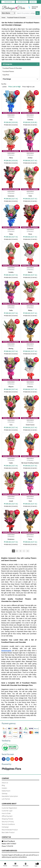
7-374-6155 (10, 846)
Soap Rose (6, 75)
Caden (11, 463)
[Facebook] (4, 759)
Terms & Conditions (8, 824)
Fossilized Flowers (8, 71)
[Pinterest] (16, 759)
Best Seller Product (22, 2)
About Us (5, 783)
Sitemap (5, 793)
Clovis (30, 234)
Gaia (11, 120)
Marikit (30, 272)
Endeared (30, 349)
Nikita (11, 158)
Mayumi (11, 387)
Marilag (11, 349)
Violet (30, 196)
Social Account (8, 754)
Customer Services (9, 851)
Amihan (30, 158)
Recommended (8, 2)
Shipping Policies (7, 819)
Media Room (6, 791)
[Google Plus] (21, 759)
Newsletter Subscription (10, 796)
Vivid (30, 501)
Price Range (7, 79)
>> (28, 551)
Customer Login (7, 811)
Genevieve (11, 196)
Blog (3, 785)
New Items (33, 2)
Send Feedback (8, 841)
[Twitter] (8, 759)
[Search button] (38, 13)
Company (5, 778)
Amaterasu (11, 539)
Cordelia (11, 272)
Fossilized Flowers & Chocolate (16, 18)
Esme (30, 539)
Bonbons (30, 387)
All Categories (7, 64)
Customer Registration (9, 808)
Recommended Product (10, 830)
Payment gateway (9, 723)
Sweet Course (30, 425)
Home (3, 18)
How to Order (6, 813)
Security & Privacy (8, 822)
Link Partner (6, 799)
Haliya (11, 234)
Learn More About (9, 804)
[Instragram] (12, 759)
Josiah (11, 501)
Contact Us (6, 837)
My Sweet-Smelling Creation (30, 463)
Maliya (30, 310)
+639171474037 (11, 844)
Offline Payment (7, 816)
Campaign (5, 827)
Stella (11, 310)
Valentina (30, 120)
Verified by (6, 741)
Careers (4, 788)
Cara (11, 425)
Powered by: (7, 764)
